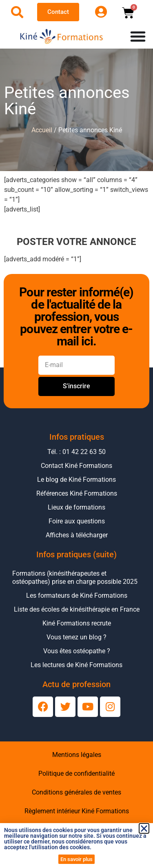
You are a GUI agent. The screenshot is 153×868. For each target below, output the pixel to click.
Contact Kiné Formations (76, 466)
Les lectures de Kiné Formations (76, 665)
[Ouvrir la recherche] (17, 12)
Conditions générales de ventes (76, 792)
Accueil (42, 130)
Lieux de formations (76, 507)
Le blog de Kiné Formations (76, 480)
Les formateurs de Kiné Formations (77, 595)
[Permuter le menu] (138, 36)
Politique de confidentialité (76, 773)
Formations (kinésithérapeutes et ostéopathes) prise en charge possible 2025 (75, 578)
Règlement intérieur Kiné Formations (77, 811)
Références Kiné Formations (77, 493)
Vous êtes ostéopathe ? (77, 651)
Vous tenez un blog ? (76, 637)
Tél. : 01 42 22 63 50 (76, 452)
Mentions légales (77, 755)
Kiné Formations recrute (77, 623)
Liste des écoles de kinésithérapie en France (77, 609)
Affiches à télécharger (77, 535)
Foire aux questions (77, 521)
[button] (144, 828)
